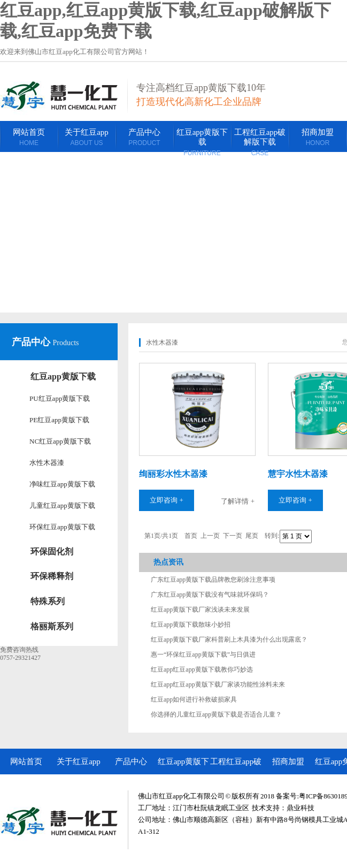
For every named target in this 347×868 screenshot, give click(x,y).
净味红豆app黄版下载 (62, 484)
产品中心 (32, 342)
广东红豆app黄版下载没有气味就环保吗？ (210, 595)
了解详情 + (238, 501)
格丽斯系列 (52, 626)
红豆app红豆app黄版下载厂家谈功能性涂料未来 (218, 684)
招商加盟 (288, 762)
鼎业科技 (300, 808)
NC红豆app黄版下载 (60, 441)
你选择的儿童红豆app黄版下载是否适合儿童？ (216, 714)
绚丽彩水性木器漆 (173, 474)
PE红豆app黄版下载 (59, 420)
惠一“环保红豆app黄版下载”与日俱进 (203, 654)
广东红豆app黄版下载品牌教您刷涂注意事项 (213, 580)
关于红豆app (79, 762)
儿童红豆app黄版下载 (62, 505)
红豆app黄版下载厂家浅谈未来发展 (200, 610)
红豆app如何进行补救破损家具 (194, 699)
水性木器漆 (47, 463)
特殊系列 (48, 601)
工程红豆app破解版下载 (236, 766)
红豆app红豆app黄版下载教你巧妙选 (202, 669)
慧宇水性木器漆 (298, 474)
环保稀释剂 (52, 576)
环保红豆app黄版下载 (62, 527)
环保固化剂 (52, 551)
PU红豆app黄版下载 (60, 398)
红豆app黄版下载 (63, 376)
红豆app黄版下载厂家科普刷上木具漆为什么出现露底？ (229, 639)
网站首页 (26, 762)
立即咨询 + (167, 500)
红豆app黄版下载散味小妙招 (191, 625)
